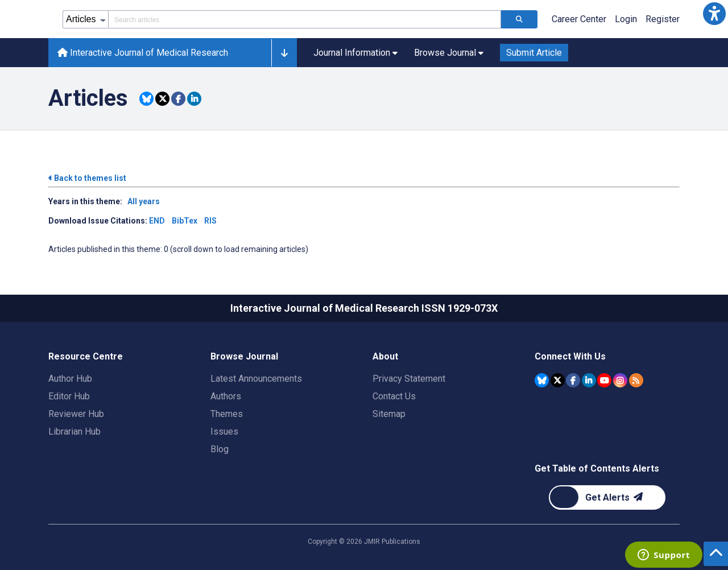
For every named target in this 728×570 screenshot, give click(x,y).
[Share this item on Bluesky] (146, 99)
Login (626, 19)
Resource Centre (86, 356)
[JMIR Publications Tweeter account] (558, 380)
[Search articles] (519, 19)
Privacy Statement (409, 379)
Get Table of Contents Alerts (597, 468)
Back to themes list (87, 178)
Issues (224, 431)
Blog (220, 449)
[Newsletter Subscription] (607, 497)
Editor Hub (69, 396)
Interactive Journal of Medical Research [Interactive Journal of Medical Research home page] (143, 53)
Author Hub (70, 379)
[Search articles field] (305, 19)
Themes (227, 414)
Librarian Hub (75, 431)
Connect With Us (570, 356)
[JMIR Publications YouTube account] (604, 380)
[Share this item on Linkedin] (194, 99)
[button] (714, 14)
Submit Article (534, 53)
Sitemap (389, 414)
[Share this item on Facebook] (178, 99)
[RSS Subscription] (636, 380)
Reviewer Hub (76, 414)
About (385, 356)
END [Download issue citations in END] (157, 221)
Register (663, 19)
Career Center (579, 19)
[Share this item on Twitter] (162, 99)
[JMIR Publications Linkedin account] (589, 380)
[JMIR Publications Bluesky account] (542, 380)
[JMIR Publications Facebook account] (573, 380)
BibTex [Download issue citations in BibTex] (185, 221)
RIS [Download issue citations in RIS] (210, 221)
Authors (226, 396)
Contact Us (394, 396)
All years (144, 201)
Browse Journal (244, 356)
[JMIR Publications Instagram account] (620, 380)
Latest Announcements (256, 379)
